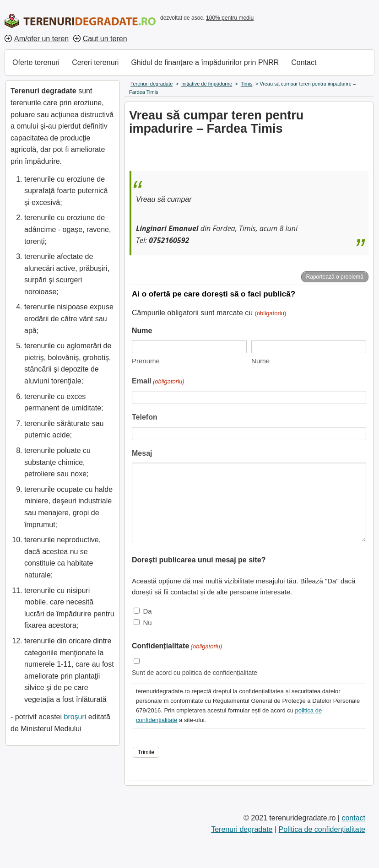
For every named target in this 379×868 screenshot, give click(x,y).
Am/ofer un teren (41, 39)
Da (147, 611)
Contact (304, 62)
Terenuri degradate (242, 829)
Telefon (145, 417)
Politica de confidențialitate (322, 829)
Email (158, 382)
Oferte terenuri (36, 62)
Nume (260, 361)
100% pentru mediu (230, 18)
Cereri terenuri (95, 62)
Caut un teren (105, 39)
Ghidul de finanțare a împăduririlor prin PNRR (205, 62)
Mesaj (142, 453)
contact (353, 818)
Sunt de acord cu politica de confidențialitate (195, 673)
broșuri (75, 717)
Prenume (146, 361)
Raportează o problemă (335, 277)
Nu (147, 623)
